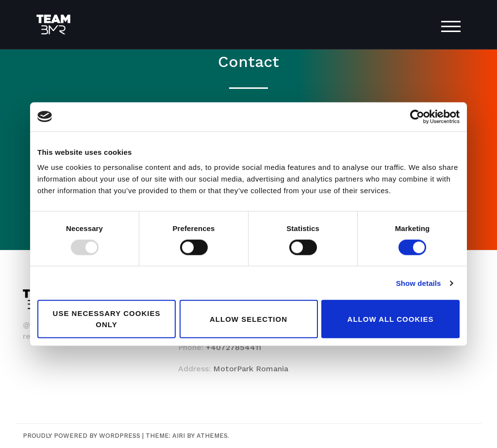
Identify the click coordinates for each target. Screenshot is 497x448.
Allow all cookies (391, 319)
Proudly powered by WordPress (82, 436)
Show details (419, 283)
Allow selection (248, 319)
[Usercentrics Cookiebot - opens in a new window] (417, 116)
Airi (179, 436)
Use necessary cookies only (107, 319)
